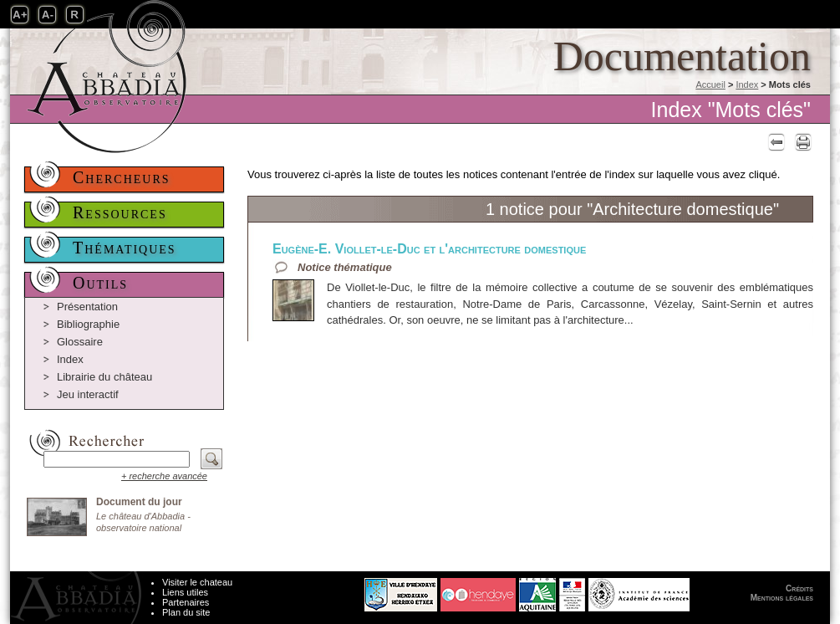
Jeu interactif (88, 394)
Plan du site (186, 612)
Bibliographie (88, 324)
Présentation (87, 307)
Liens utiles (185, 592)
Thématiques (125, 248)
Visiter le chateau (197, 582)
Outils (100, 283)
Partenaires (186, 602)
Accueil (710, 84)
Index (747, 84)
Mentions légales (782, 598)
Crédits (799, 588)
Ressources (120, 212)
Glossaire (80, 342)
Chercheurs (122, 177)
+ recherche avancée (164, 476)
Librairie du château (104, 377)
